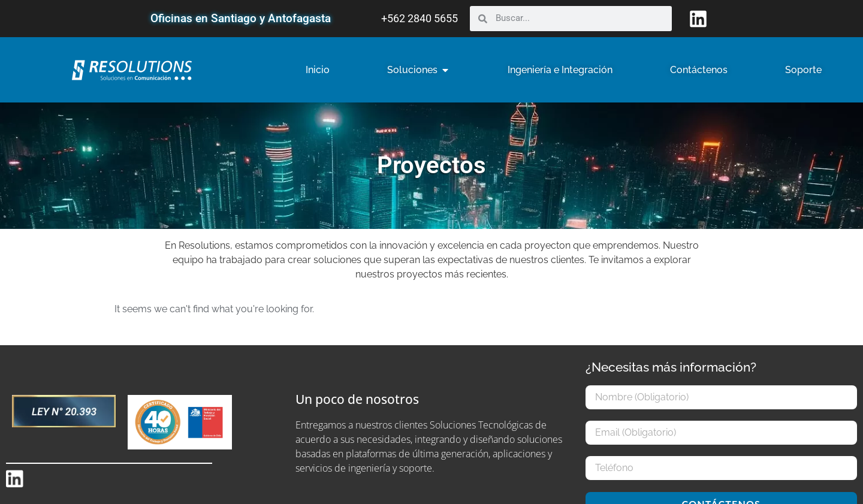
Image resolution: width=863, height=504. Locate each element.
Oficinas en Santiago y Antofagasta (241, 18)
